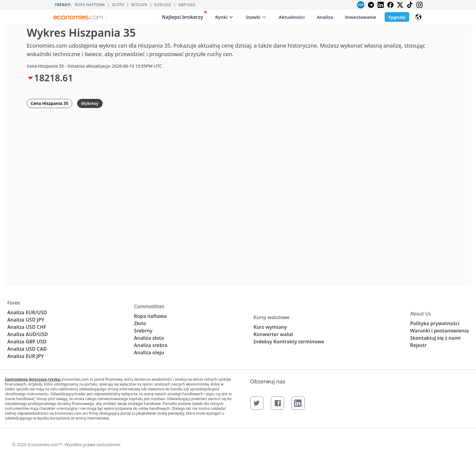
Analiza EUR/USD (27, 312)
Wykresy (90, 103)
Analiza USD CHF (27, 327)
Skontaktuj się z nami (435, 338)
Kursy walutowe (272, 317)
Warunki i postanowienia (439, 331)
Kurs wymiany (270, 327)
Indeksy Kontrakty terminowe (289, 342)
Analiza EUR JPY (25, 356)
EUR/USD (163, 5)
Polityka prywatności (435, 323)
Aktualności (292, 17)
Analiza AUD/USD (28, 334)
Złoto (118, 5)
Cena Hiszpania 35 (49, 103)
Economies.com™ (45, 445)
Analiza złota (149, 338)
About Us (421, 314)
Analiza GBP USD (27, 342)
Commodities (149, 306)
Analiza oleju (149, 352)
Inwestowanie (361, 17)
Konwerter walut (273, 334)
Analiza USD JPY (26, 320)
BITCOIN (139, 5)
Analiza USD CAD (27, 349)
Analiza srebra (151, 345)
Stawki (256, 17)
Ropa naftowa (90, 5)
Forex (14, 303)
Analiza (325, 17)
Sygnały (397, 17)
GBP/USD (187, 5)
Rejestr (418, 345)
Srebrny (143, 331)
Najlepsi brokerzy (184, 16)
